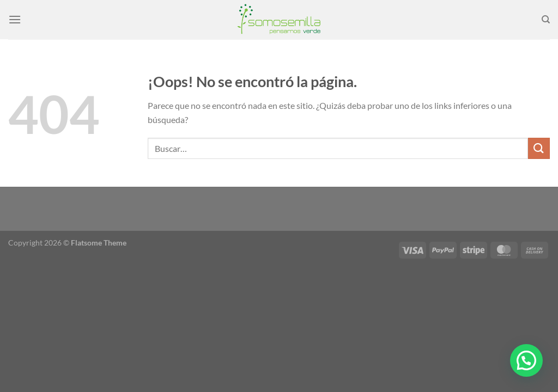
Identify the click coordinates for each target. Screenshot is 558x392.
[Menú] (15, 19)
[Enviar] (539, 148)
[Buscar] (546, 20)
